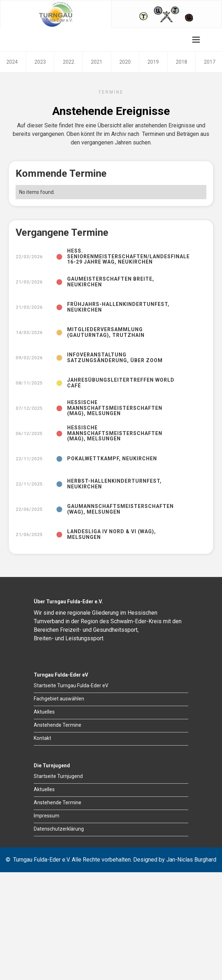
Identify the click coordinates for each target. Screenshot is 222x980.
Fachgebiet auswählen (59, 699)
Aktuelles (44, 712)
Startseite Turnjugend (58, 776)
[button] (196, 40)
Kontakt (42, 738)
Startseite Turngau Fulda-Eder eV (71, 685)
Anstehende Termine (58, 725)
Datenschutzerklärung (59, 829)
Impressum (47, 816)
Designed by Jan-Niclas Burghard (175, 860)
